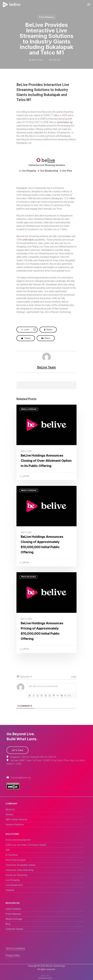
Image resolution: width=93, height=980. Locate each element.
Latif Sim (24, 476)
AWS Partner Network (16, 820)
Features (10, 890)
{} (65, 695)
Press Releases (46, 17)
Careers (10, 814)
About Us (10, 809)
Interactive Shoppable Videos (20, 865)
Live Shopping (13, 880)
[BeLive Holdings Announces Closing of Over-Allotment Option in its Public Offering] (46, 442)
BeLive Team (37, 60)
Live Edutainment (14, 885)
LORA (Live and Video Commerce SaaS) (26, 845)
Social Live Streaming (16, 875)
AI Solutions (12, 855)
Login (73, 677)
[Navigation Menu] (89, 5)
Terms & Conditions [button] (15, 948)
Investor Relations (15, 825)
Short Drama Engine (16, 860)
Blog (8, 924)
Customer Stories (14, 929)
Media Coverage (29, 409)
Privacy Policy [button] (13, 955)
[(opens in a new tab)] (46, 526)
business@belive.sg (21, 778)
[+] (69, 695)
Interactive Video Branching (19, 870)
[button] (18, 750)
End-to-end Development (18, 840)
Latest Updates (13, 909)
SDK (8, 850)
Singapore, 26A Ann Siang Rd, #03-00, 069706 (33, 757)
